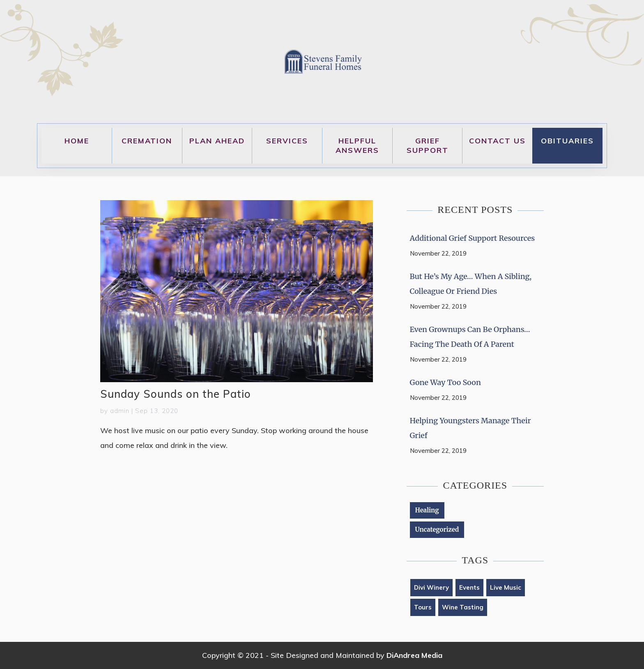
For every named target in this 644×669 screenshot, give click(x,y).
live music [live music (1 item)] (506, 587)
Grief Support (428, 145)
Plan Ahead (217, 141)
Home (77, 141)
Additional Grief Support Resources (473, 238)
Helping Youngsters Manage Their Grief (470, 428)
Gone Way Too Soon (445, 382)
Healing (427, 510)
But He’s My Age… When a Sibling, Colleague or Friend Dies (471, 284)
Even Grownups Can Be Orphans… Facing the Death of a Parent (470, 337)
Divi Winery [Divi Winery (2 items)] (431, 587)
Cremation (147, 141)
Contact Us (497, 141)
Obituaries (567, 141)
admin (120, 411)
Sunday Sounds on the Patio (176, 394)
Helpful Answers (357, 145)
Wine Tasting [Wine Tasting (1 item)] (463, 607)
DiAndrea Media (414, 655)
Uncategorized (437, 529)
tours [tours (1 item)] (423, 607)
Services (287, 141)
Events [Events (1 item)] (469, 587)
